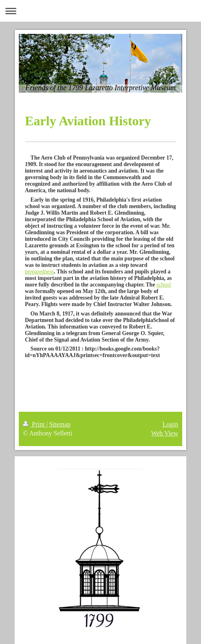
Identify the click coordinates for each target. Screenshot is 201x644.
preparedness (39, 272)
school (164, 285)
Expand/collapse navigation (100, 11)
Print (35, 424)
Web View (165, 433)
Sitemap (60, 424)
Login (170, 424)
